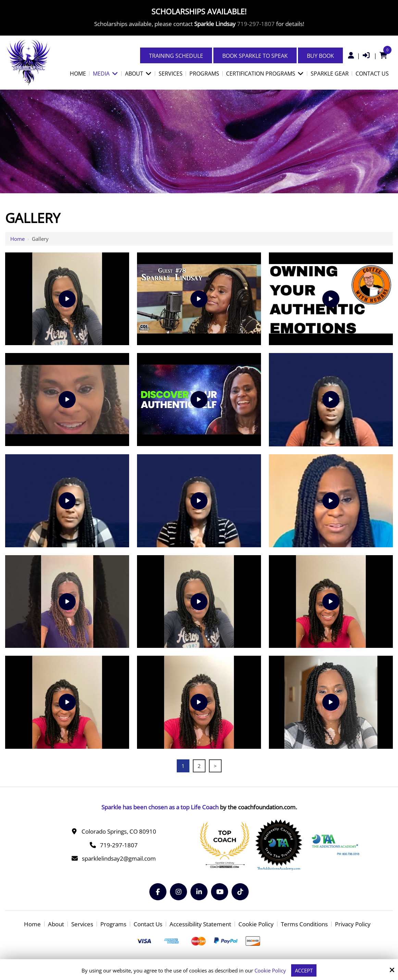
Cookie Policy (270, 970)
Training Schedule (176, 56)
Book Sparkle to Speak (255, 56)
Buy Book (320, 56)
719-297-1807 (256, 24)
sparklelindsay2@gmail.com (119, 858)
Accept (304, 970)
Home (17, 239)
